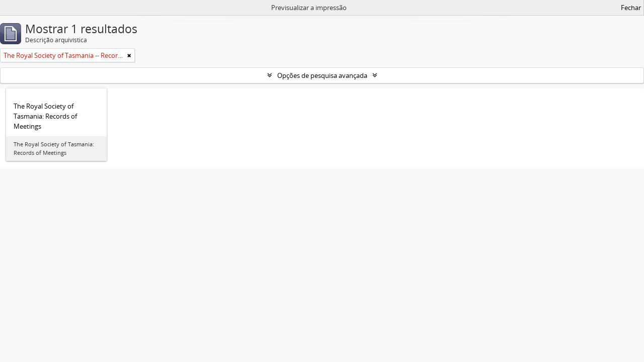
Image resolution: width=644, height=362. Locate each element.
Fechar (631, 8)
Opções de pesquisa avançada (322, 75)
